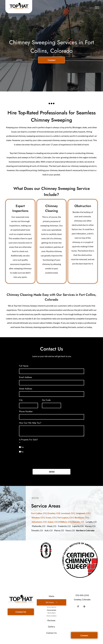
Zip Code (46, 400)
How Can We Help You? (30, 423)
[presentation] (39, 461)
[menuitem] (51, 596)
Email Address (25, 377)
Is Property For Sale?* (28, 441)
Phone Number (26, 411)
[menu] (97, 8)
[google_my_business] (84, 607)
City (21, 400)
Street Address (26, 389)
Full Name (24, 366)
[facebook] (78, 607)
